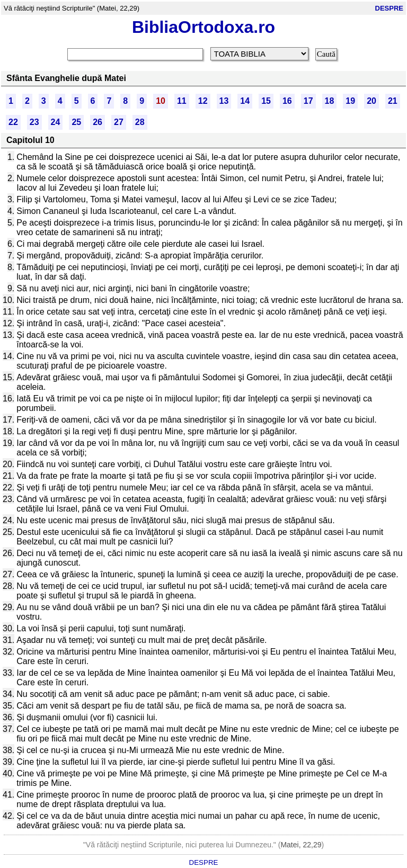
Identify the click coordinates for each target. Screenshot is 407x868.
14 (245, 101)
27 (119, 122)
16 (287, 101)
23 (34, 122)
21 (393, 101)
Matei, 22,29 (301, 845)
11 (182, 101)
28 (140, 122)
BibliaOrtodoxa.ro (203, 27)
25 (76, 122)
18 (330, 101)
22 (13, 122)
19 (350, 101)
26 (98, 122)
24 (56, 122)
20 (371, 101)
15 (266, 101)
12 (203, 101)
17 (308, 101)
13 (224, 101)
